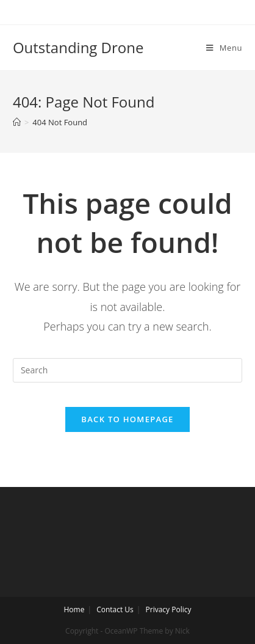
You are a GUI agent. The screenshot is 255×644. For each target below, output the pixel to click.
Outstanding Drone (78, 47)
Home (74, 609)
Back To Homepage (127, 419)
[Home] (17, 122)
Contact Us (115, 609)
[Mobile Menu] (224, 48)
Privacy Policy (169, 609)
